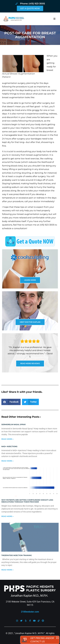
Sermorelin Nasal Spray (14, 424)
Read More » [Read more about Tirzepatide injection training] (7, 570)
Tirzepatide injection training (17, 555)
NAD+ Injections (9, 446)
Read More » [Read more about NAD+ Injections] (7, 461)
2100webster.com (30, 612)
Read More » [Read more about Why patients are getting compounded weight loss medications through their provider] (7, 516)
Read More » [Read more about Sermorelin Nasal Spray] (7, 439)
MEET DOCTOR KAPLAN (30, 322)
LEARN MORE (30, 280)
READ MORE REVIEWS (30, 363)
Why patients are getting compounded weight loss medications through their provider (27, 501)
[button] (54, 19)
